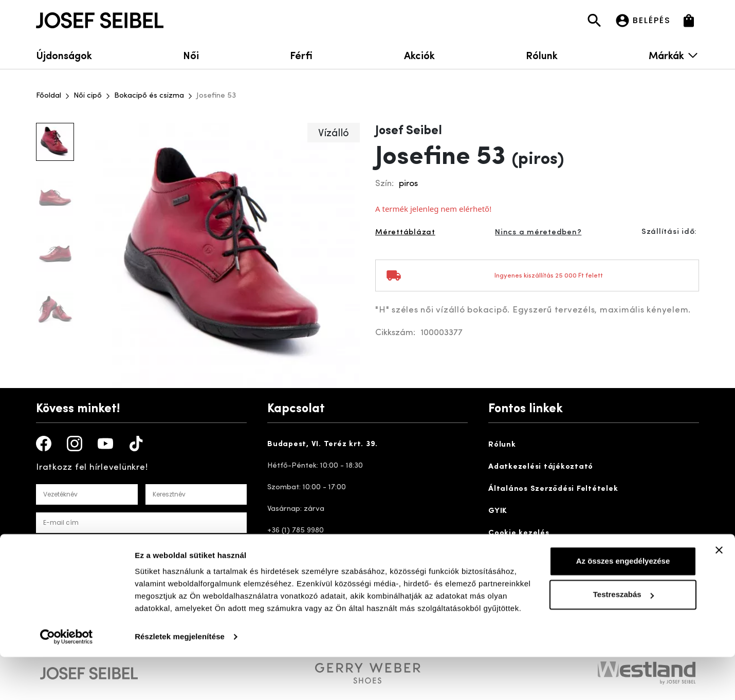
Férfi (301, 55)
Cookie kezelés (519, 533)
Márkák (674, 55)
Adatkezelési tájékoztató (541, 467)
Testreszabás (623, 638)
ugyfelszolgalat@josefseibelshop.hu (342, 574)
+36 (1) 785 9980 (296, 531)
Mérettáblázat (405, 233)
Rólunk (542, 55)
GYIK (498, 511)
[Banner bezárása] (719, 593)
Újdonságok (64, 55)
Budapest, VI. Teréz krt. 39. (323, 444)
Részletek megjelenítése (180, 680)
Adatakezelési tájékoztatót (186, 547)
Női (191, 55)
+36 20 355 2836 (296, 552)
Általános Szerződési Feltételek (553, 489)
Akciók (419, 55)
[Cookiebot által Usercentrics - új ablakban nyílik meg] (67, 680)
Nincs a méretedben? (538, 233)
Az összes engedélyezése (623, 604)
